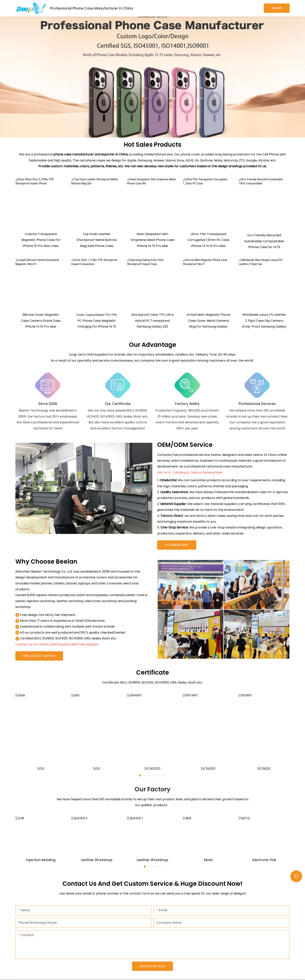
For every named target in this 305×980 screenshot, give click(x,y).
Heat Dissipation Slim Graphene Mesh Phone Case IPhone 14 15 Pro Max (152, 240)
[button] (140, 775)
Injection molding (41, 860)
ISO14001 (208, 769)
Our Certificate (118, 404)
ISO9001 (264, 769)
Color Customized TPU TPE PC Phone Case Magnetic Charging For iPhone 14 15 (97, 321)
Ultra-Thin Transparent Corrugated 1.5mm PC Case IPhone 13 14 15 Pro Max (208, 240)
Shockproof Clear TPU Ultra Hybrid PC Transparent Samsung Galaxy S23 (152, 321)
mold (208, 860)
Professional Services (257, 404)
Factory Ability (187, 404)
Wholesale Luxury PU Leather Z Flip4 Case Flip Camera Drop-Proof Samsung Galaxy (264, 321)
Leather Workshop (97, 860)
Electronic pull (264, 860)
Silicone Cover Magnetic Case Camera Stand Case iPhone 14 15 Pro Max (41, 321)
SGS (41, 769)
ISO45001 (152, 769)
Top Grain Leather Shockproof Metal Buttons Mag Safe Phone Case (97, 240)
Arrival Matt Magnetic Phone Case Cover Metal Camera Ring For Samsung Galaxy (208, 321)
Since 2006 (48, 404)
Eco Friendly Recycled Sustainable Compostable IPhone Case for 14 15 (264, 241)
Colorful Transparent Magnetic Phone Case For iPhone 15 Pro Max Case (41, 240)
